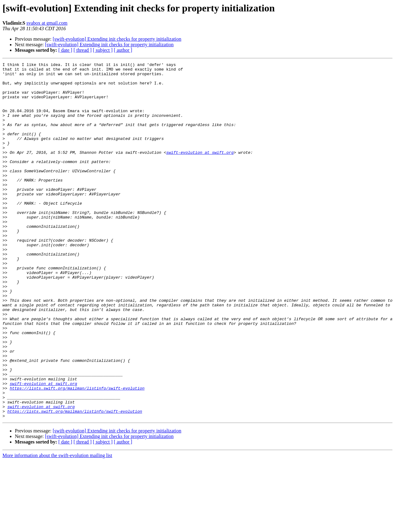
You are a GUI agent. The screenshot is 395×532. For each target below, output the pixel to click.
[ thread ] (83, 50)
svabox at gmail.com (47, 23)
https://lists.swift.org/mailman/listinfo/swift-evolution (77, 454)
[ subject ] (103, 50)
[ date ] (65, 50)
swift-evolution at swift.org (200, 171)
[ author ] (123, 50)
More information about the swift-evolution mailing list (57, 527)
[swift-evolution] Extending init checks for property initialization (117, 39)
